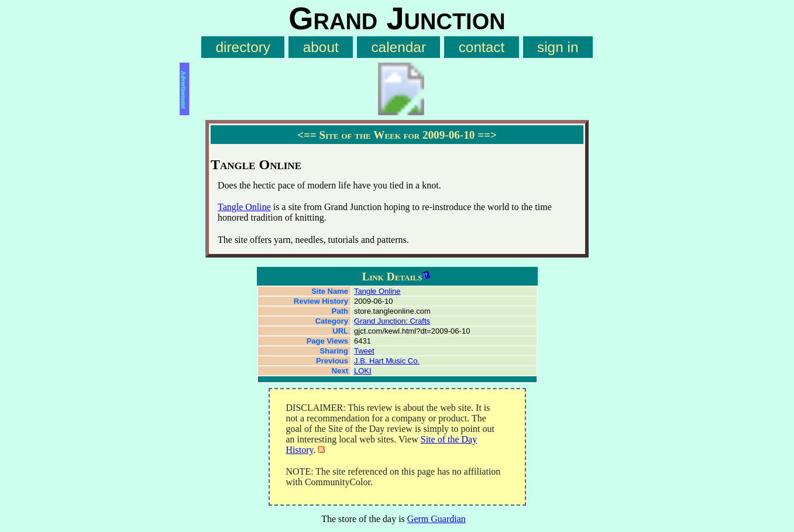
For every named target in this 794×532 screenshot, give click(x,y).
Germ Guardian (436, 519)
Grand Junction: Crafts (392, 321)
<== (307, 135)
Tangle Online (244, 207)
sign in (558, 47)
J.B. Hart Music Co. (387, 361)
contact (482, 47)
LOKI (363, 371)
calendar (398, 47)
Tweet (364, 351)
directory (243, 47)
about (321, 47)
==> (487, 135)
